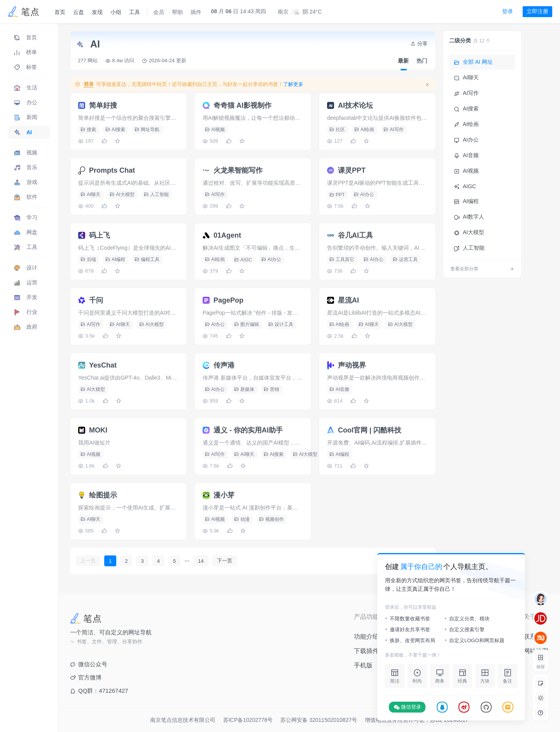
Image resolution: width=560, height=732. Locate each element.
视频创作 (271, 519)
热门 (422, 61)
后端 (88, 259)
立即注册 (537, 11)
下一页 (225, 561)
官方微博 (86, 677)
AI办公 (364, 194)
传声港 (224, 365)
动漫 (242, 519)
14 (201, 561)
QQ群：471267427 (99, 691)
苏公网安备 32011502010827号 (319, 720)
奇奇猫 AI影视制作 (242, 105)
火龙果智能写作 (238, 170)
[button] (541, 698)
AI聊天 (90, 194)
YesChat (103, 365)
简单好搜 (103, 105)
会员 (159, 12)
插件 (196, 12)
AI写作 (393, 130)
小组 (116, 12)
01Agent (227, 235)
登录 (507, 11)
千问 (96, 300)
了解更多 (293, 84)
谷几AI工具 (355, 235)
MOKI (98, 430)
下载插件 (366, 651)
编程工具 (147, 259)
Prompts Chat (112, 170)
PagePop (228, 300)
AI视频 (215, 130)
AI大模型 (122, 194)
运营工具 (405, 259)
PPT (337, 195)
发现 (97, 12)
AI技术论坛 (355, 105)
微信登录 (407, 707)
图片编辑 (247, 324)
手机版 (363, 665)
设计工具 (281, 324)
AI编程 (115, 259)
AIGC (243, 260)
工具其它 (342, 259)
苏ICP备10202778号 (248, 720)
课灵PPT (352, 170)
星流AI (348, 300)
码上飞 (100, 235)
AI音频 (339, 389)
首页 (60, 12)
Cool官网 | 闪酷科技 (370, 430)
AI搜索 (115, 130)
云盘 (79, 12)
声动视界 (352, 365)
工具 (135, 12)
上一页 (88, 561)
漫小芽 (224, 495)
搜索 (88, 130)
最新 (403, 61)
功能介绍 (366, 637)
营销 (271, 389)
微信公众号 (89, 664)
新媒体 (244, 389)
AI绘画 (364, 130)
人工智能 (156, 194)
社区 (337, 130)
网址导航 (147, 130)
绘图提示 (103, 495)
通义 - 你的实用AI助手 (248, 430)
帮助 (177, 12)
